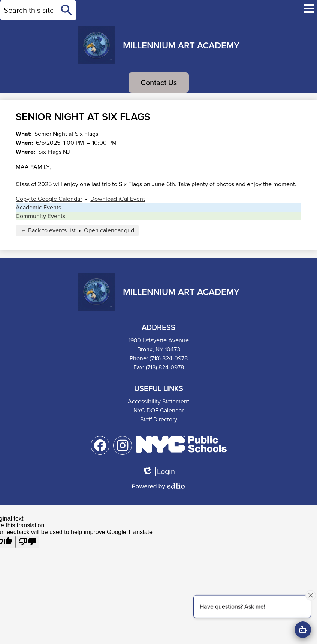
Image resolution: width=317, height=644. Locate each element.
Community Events (40, 216)
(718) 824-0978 (169, 358)
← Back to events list (48, 230)
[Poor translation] (27, 542)
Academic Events (38, 207)
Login (158, 472)
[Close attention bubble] (311, 595)
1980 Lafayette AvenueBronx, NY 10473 (159, 345)
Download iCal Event (118, 199)
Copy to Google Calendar (49, 199)
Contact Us (159, 83)
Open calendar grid (109, 230)
